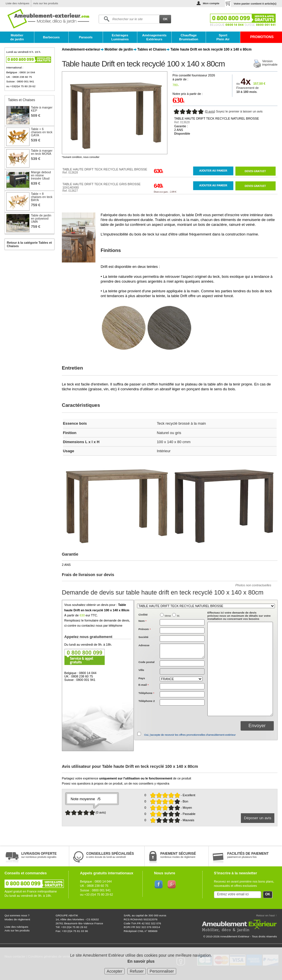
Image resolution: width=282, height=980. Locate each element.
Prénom (145, 629)
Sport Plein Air (223, 37)
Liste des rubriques (17, 3)
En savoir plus (141, 962)
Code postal (147, 662)
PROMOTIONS (262, 37)
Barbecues (51, 37)
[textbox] (182, 664)
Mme (168, 616)
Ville (141, 670)
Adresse (144, 645)
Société (143, 637)
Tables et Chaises (152, 49)
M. (179, 616)
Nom (142, 621)
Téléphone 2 (147, 701)
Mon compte (211, 3)
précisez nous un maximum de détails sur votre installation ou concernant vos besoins (239, 616)
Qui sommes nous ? (17, 915)
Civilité (143, 615)
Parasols (86, 37)
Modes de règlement (17, 919)
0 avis (210, 111)
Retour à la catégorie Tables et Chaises (29, 244)
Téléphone (146, 693)
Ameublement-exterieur (81, 49)
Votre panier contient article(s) (255, 4)
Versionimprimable (270, 63)
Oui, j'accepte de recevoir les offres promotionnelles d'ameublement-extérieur (190, 735)
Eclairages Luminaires (120, 37)
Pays (142, 678)
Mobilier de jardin (17, 37)
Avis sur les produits (45, 3)
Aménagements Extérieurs (154, 37)
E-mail (144, 685)
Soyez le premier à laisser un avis (239, 111)
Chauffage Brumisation (189, 37)
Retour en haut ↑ (267, 915)
